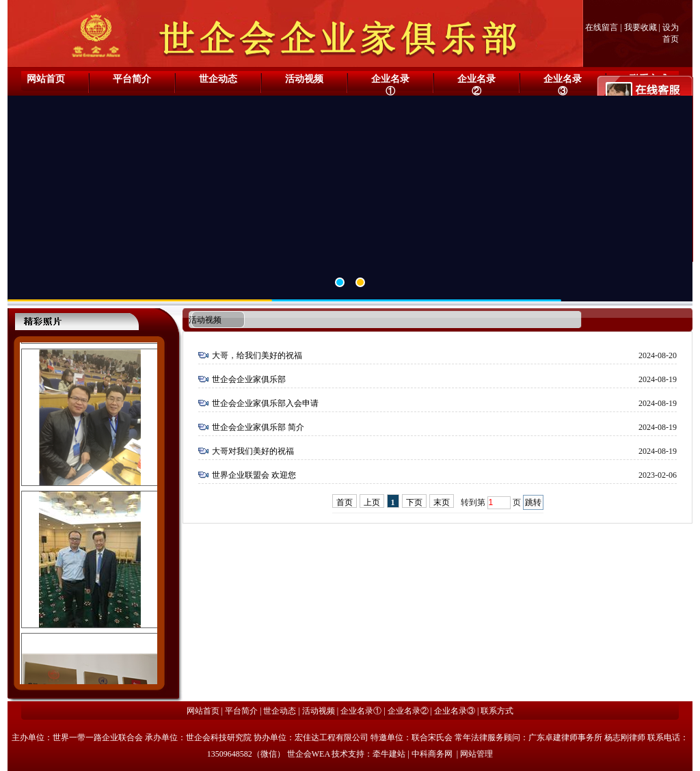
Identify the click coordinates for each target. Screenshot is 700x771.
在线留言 (602, 27)
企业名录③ (563, 85)
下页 (414, 502)
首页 (345, 502)
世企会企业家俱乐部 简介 (258, 427)
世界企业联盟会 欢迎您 (254, 475)
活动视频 (304, 79)
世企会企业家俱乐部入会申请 (265, 403)
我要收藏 (641, 27)
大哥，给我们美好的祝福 (257, 355)
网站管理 (476, 754)
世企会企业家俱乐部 (249, 379)
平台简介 (132, 79)
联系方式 (497, 711)
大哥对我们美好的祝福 (253, 451)
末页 (442, 502)
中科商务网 (432, 754)
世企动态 (218, 79)
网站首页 (46, 79)
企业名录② (476, 85)
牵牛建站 (389, 754)
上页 (372, 502)
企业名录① (390, 85)
